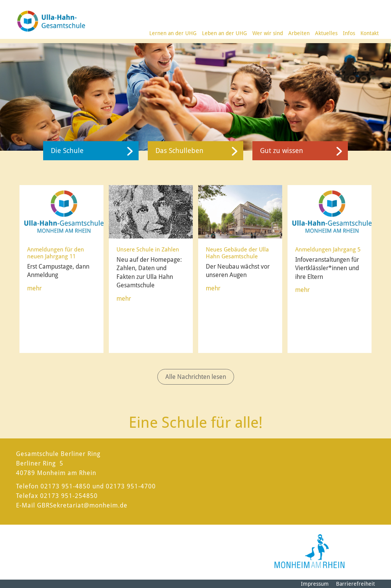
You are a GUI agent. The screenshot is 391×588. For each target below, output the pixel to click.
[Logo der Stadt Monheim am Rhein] (309, 551)
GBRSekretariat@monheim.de (82, 505)
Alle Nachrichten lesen (196, 377)
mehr (34, 288)
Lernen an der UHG (173, 33)
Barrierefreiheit (355, 584)
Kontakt (370, 33)
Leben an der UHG (225, 33)
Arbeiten (299, 33)
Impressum (315, 584)
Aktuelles (326, 33)
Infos (349, 33)
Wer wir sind (268, 33)
